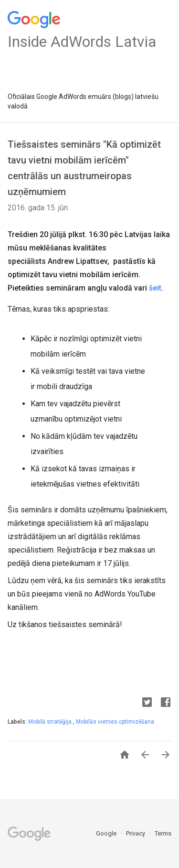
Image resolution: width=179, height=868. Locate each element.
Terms (163, 833)
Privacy (136, 833)
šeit (155, 288)
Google (107, 833)
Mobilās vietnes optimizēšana (115, 722)
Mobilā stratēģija (51, 722)
